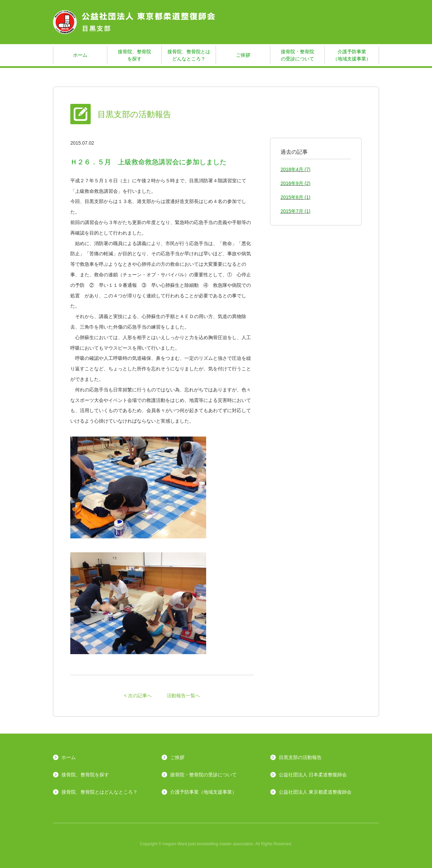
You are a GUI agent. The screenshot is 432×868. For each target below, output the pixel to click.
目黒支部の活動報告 (300, 757)
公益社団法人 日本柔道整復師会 (313, 775)
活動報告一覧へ (183, 696)
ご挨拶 (243, 55)
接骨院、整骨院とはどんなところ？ (189, 55)
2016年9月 (295, 183)
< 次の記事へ (138, 696)
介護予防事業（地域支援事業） (352, 55)
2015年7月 (295, 211)
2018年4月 (295, 169)
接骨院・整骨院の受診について (298, 55)
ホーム (80, 55)
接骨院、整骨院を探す (134, 55)
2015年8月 (295, 197)
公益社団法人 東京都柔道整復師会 (315, 792)
